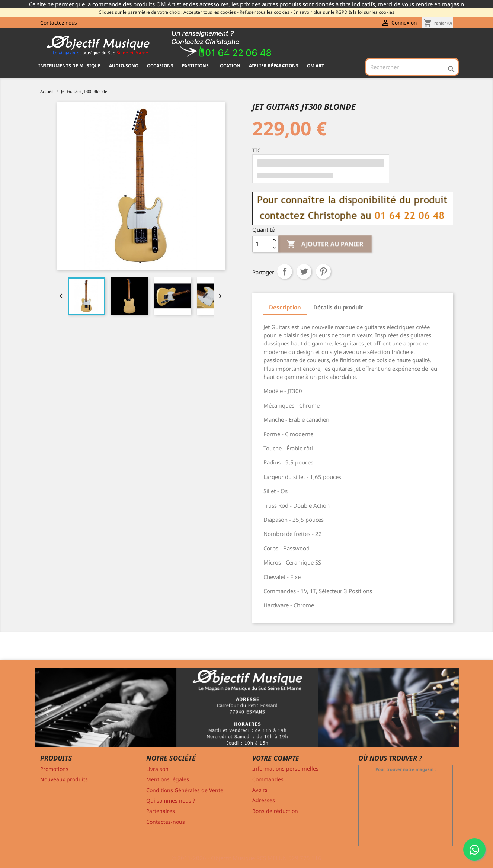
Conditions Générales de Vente (185, 790)
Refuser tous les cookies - (266, 12)
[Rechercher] (412, 67)
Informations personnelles (285, 769)
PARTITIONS (195, 66)
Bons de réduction (275, 811)
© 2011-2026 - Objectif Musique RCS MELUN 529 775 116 (246, 858)
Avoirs (260, 790)
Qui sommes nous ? (171, 801)
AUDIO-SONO (124, 66)
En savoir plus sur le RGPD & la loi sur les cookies (344, 12)
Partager (285, 271)
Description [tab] (285, 307)
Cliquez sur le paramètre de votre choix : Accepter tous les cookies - (169, 12)
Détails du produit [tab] (338, 307)
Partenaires (161, 811)
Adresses (264, 800)
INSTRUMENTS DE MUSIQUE (69, 66)
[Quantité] (261, 244)
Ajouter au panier (326, 244)
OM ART (316, 66)
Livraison (157, 769)
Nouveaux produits (64, 779)
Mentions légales (168, 779)
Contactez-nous (59, 22)
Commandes (268, 779)
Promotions (54, 769)
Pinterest (323, 271)
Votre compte (276, 758)
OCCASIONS (160, 66)
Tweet (304, 271)
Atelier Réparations (274, 66)
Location (229, 66)
